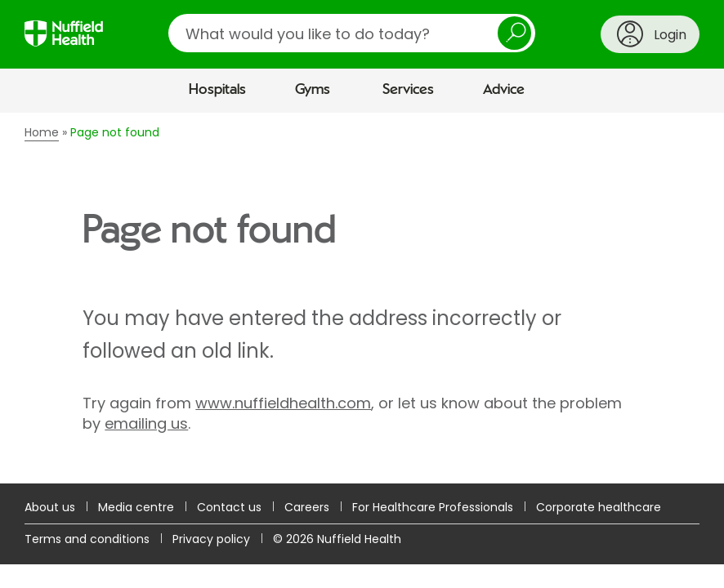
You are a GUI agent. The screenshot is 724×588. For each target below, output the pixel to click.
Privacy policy (211, 539)
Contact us (229, 507)
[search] (352, 33)
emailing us (146, 423)
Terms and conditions (87, 539)
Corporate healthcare (599, 507)
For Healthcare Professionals (433, 507)
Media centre (136, 507)
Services (408, 90)
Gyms (313, 90)
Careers (307, 507)
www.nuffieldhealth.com (283, 403)
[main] (362, 298)
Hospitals (217, 90)
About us (50, 507)
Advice (504, 90)
